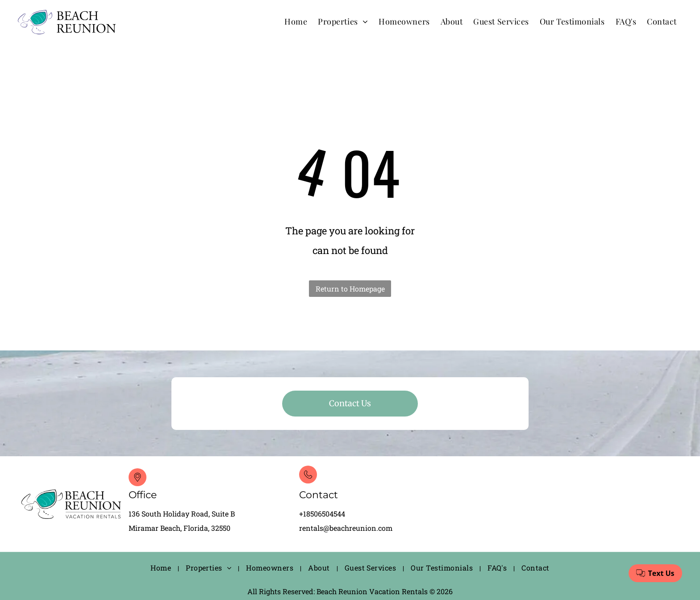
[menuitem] (296, 21)
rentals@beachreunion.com (346, 528)
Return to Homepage (350, 289)
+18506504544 (322, 514)
